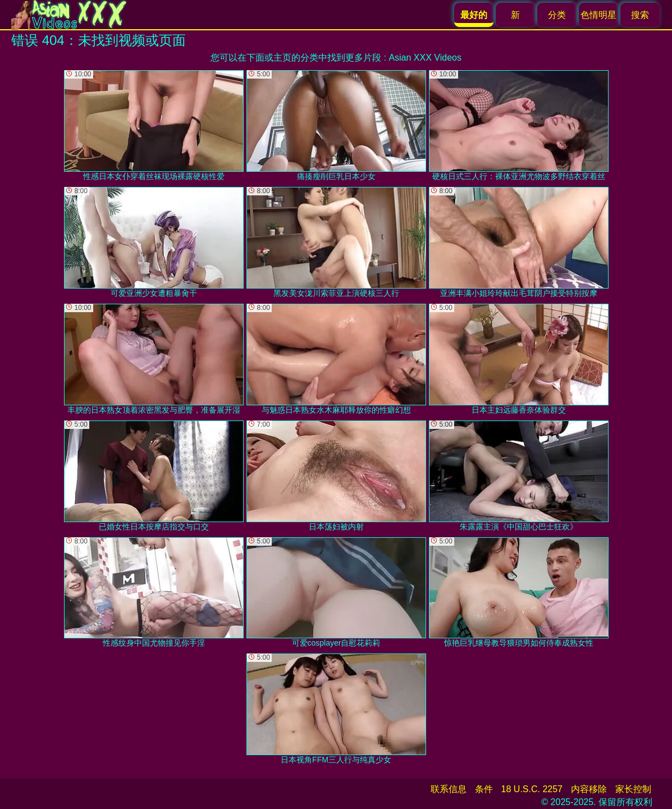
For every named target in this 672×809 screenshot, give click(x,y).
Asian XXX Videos (425, 58)
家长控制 (633, 789)
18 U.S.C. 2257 (532, 789)
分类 (557, 15)
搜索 (640, 15)
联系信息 (449, 789)
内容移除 (589, 789)
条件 (484, 789)
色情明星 (598, 15)
